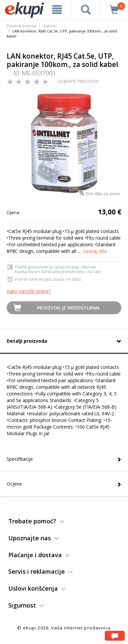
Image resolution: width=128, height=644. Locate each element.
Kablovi (50, 26)
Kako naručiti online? (29, 291)
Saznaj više (95, 251)
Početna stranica (21, 26)
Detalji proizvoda (27, 341)
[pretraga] (86, 10)
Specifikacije (20, 459)
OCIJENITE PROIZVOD (78, 81)
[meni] (57, 10)
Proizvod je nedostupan (68, 308)
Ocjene (14, 484)
